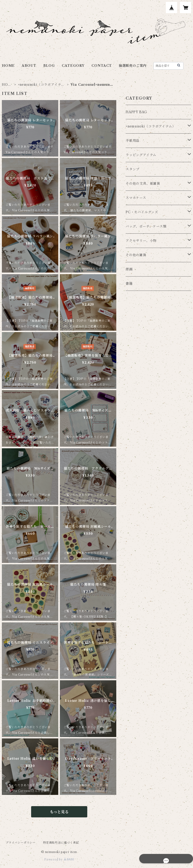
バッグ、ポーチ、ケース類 (146, 226)
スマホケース (136, 198)
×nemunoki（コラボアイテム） (40, 85)
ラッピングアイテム (141, 155)
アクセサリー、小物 (141, 241)
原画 (129, 269)
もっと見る (59, 812)
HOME (8, 66)
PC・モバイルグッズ (142, 212)
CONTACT (102, 66)
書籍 (129, 284)
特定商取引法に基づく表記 (61, 843)
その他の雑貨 (136, 255)
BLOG (49, 66)
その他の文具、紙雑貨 (143, 183)
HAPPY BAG (136, 112)
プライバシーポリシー (21, 843)
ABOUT (29, 66)
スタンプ (133, 169)
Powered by (59, 859)
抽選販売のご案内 (133, 66)
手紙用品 (133, 141)
